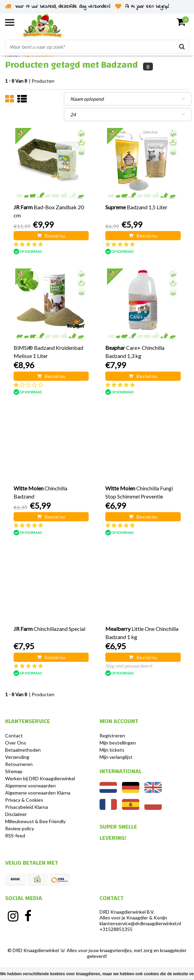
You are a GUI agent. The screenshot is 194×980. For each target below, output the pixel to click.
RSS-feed (15, 836)
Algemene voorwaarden (30, 786)
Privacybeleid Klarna (27, 807)
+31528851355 (116, 929)
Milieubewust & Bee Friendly (35, 821)
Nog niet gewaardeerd (129, 666)
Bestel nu (51, 236)
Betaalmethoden (23, 750)
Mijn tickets (112, 750)
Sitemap (14, 771)
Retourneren (19, 764)
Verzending (17, 757)
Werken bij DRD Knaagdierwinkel (40, 778)
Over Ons (16, 743)
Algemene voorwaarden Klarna (38, 793)
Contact (14, 736)
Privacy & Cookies (24, 800)
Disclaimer (16, 814)
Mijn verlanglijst (116, 757)
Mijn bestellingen (118, 743)
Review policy (20, 828)
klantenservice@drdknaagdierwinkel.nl (140, 923)
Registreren (112, 736)
